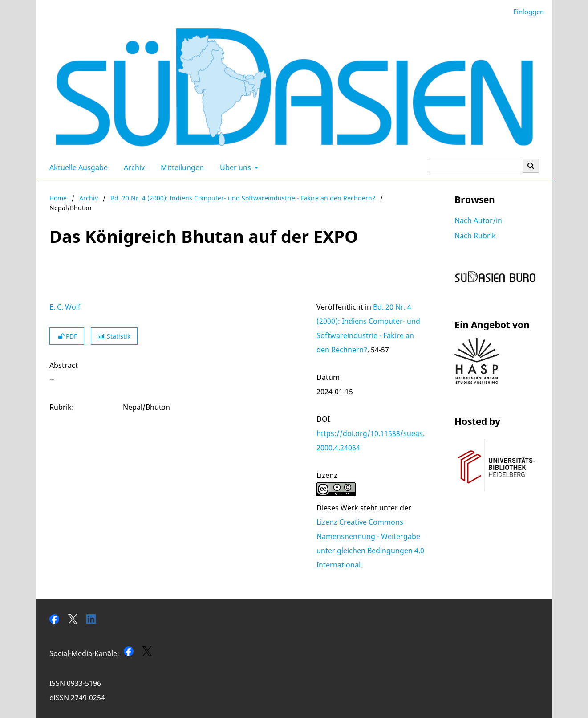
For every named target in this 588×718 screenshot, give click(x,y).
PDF (67, 336)
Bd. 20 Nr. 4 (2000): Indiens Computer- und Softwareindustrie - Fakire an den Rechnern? (243, 198)
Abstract (64, 365)
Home (58, 198)
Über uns (235, 167)
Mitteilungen (180, 167)
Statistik (114, 336)
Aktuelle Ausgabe (77, 167)
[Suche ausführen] (531, 166)
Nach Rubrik (475, 236)
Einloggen (525, 12)
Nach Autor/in (478, 220)
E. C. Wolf (65, 307)
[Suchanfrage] (476, 166)
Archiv (132, 167)
